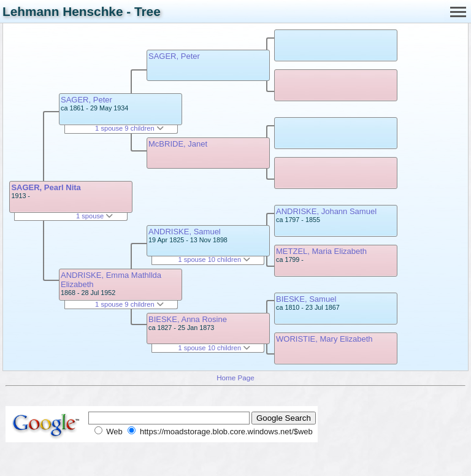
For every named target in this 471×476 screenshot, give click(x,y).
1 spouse (94, 216)
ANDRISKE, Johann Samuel (326, 211)
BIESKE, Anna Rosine (188, 319)
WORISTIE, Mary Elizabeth (324, 339)
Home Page (235, 378)
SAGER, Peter (86, 100)
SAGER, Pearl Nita (46, 187)
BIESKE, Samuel (306, 299)
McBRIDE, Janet (178, 144)
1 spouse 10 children (214, 259)
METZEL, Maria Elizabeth (321, 251)
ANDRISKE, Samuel (185, 232)
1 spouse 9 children (129, 128)
